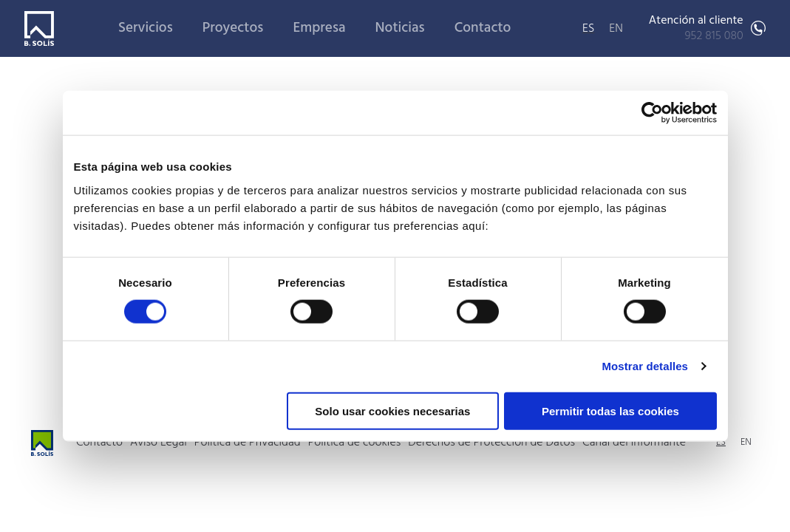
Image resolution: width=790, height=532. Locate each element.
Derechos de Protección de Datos (491, 443)
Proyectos (233, 28)
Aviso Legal (159, 443)
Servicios (146, 28)
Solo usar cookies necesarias (392, 410)
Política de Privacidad (248, 443)
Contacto (483, 28)
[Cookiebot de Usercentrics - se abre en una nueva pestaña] (652, 113)
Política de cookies (355, 443)
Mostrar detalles (645, 366)
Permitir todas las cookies (610, 410)
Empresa (319, 28)
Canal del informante (634, 443)
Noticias (400, 28)
